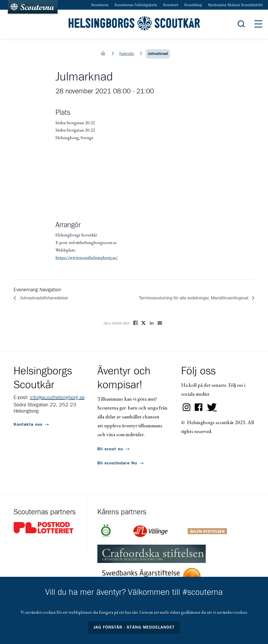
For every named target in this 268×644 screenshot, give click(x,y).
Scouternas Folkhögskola (136, 5)
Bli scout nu (110, 449)
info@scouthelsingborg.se (57, 397)
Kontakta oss (28, 424)
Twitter (211, 407)
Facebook (199, 407)
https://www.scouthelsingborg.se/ (87, 257)
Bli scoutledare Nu (117, 463)
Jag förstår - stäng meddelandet (134, 627)
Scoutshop (193, 5)
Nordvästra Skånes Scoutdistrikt (235, 5)
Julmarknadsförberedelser (43, 298)
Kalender (127, 54)
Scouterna (100, 5)
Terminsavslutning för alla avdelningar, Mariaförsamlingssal (194, 298)
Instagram (187, 407)
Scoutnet (171, 5)
